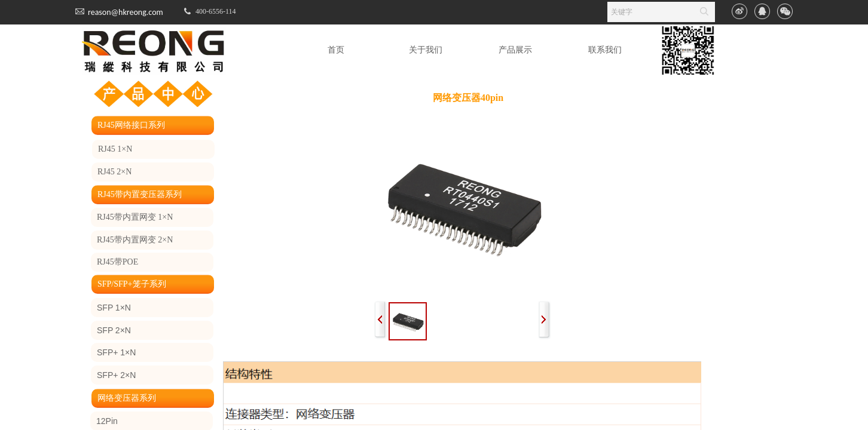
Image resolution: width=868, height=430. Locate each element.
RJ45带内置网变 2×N (135, 240)
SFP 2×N (114, 330)
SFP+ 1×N (116, 352)
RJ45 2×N (114, 172)
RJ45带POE (117, 262)
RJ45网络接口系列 (131, 125)
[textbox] (650, 12)
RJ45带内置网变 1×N (135, 217)
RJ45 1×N (115, 149)
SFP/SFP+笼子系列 (132, 284)
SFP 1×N (114, 308)
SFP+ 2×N (116, 375)
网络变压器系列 (127, 398)
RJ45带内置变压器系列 (140, 194)
